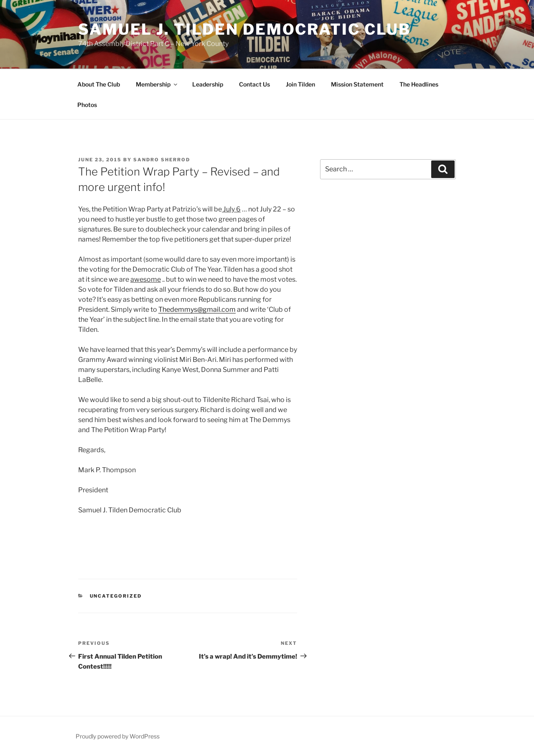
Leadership (208, 84)
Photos (87, 105)
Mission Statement (357, 84)
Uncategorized (116, 596)
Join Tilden (300, 84)
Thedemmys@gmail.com (197, 309)
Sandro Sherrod (162, 160)
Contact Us (254, 84)
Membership (157, 84)
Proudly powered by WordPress (118, 736)
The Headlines (419, 84)
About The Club (99, 84)
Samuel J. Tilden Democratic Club (244, 29)
